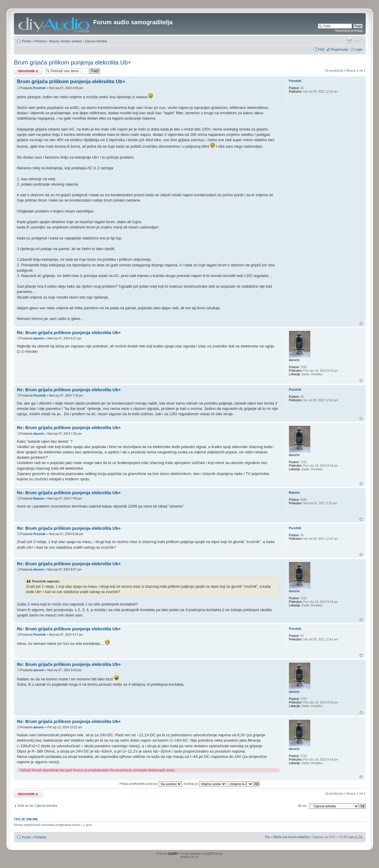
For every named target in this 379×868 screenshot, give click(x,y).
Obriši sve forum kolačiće (291, 837)
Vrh (361, 324)
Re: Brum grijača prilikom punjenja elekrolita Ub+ (69, 332)
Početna (40, 41)
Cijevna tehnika (96, 41)
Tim (267, 837)
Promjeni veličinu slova (358, 40)
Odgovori (28, 71)
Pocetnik (39, 88)
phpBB (172, 854)
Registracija (339, 49)
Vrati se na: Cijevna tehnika (37, 806)
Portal (26, 41)
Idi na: (302, 806)
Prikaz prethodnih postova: (151, 784)
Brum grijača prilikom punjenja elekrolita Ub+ (73, 62)
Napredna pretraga (349, 30)
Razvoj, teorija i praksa (65, 41)
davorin (38, 338)
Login (359, 49)
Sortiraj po (205, 784)
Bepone (39, 499)
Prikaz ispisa (349, 40)
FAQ (321, 49)
